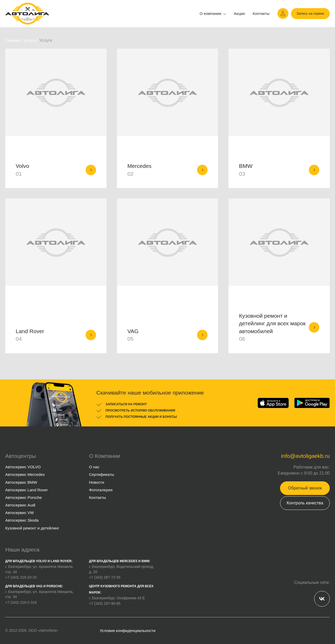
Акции (239, 13)
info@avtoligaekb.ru (305, 456)
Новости (97, 482)
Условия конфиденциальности (128, 631)
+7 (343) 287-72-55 (105, 577)
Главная (13, 40)
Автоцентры (21, 456)
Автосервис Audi (20, 505)
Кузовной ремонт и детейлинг (32, 528)
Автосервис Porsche (24, 497)
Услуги (30, 40)
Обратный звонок (305, 488)
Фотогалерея (101, 490)
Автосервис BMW (21, 482)
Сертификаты (102, 474)
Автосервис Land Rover (26, 490)
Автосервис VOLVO (23, 467)
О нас (94, 467)
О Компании (105, 456)
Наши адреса (22, 549)
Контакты (261, 13)
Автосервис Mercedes (25, 474)
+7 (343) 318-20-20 (21, 577)
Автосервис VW (19, 513)
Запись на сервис (310, 13)
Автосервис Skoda (22, 520)
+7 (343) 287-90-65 (105, 603)
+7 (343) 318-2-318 (21, 602)
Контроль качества (305, 503)
